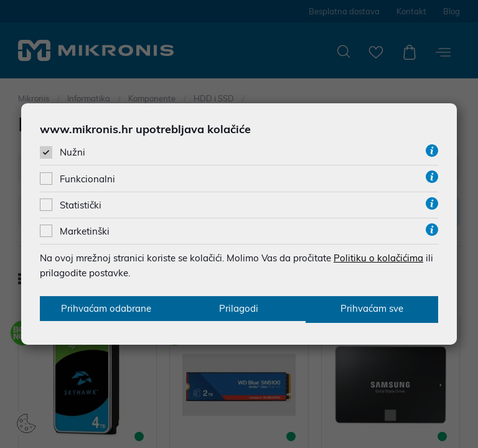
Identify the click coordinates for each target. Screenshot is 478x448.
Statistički (81, 204)
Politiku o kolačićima (378, 257)
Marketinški (85, 231)
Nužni (73, 152)
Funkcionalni (87, 178)
